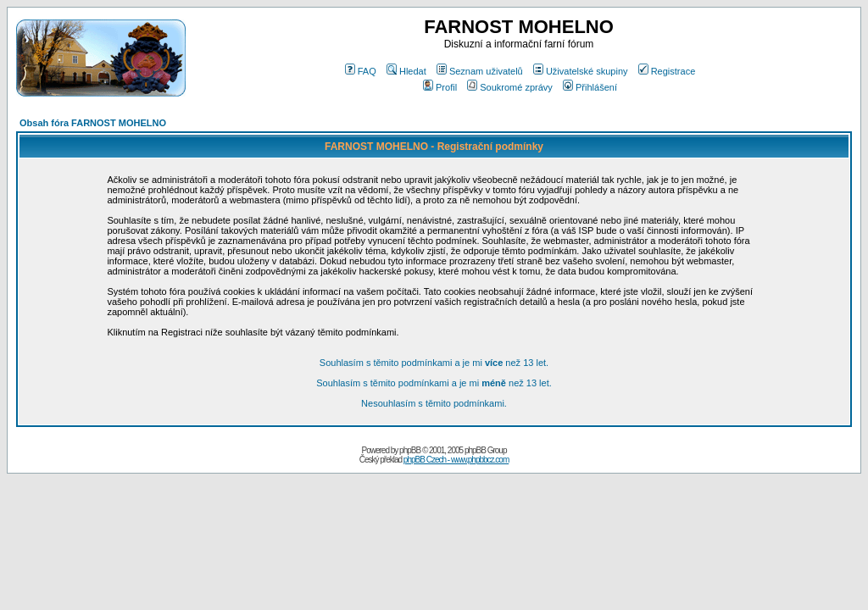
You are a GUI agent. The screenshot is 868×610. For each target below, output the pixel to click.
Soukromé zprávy (510, 87)
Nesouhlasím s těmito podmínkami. (434, 403)
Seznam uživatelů (480, 71)
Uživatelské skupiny (581, 71)
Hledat (406, 71)
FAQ (361, 71)
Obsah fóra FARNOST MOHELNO (93, 123)
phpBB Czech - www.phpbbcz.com (456, 460)
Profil (440, 87)
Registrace (667, 71)
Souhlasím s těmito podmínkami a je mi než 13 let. (434, 363)
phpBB (410, 450)
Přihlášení (590, 87)
